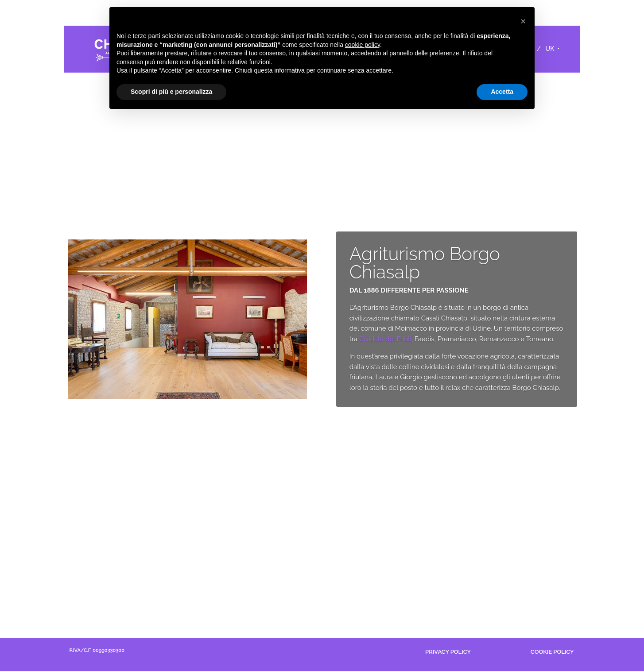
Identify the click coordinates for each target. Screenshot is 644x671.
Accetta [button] (502, 92)
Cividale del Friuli (385, 342)
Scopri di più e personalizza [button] (171, 92)
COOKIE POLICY (552, 652)
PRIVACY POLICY (448, 652)
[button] (523, 21)
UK (550, 49)
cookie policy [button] (363, 45)
